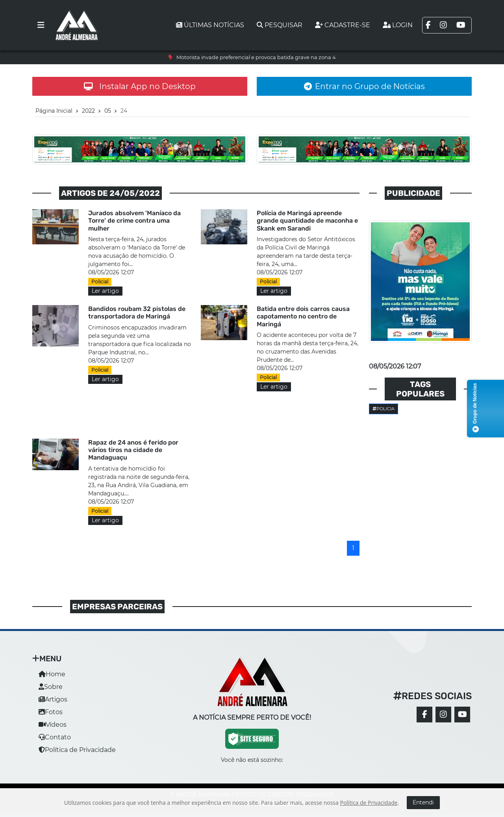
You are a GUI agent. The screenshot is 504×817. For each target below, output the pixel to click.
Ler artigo (105, 291)
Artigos (53, 699)
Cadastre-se (343, 25)
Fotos (51, 712)
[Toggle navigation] (41, 25)
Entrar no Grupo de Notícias (364, 86)
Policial (100, 282)
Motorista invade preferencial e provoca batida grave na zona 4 (256, 57)
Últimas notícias (210, 25)
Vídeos (53, 725)
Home (52, 674)
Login (398, 25)
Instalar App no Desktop (140, 86)
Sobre (51, 687)
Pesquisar (280, 25)
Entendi (423, 802)
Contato (55, 737)
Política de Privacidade (77, 750)
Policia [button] (384, 409)
